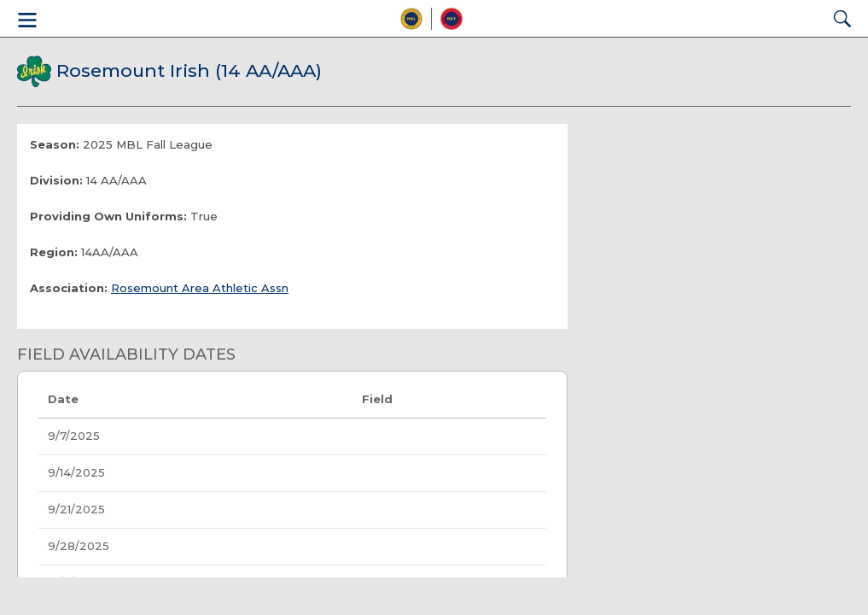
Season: (55, 144)
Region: (54, 252)
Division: (56, 180)
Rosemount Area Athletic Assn (200, 288)
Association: (69, 288)
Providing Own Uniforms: (108, 216)
